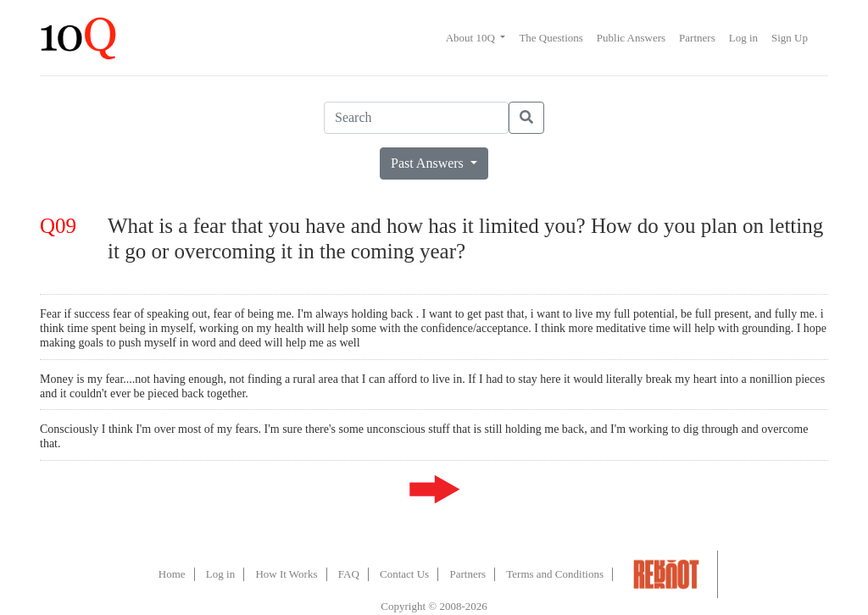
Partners (697, 38)
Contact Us (404, 574)
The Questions (551, 38)
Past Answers (429, 163)
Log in (743, 38)
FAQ (349, 574)
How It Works (286, 574)
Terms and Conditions (555, 574)
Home (172, 574)
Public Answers (631, 38)
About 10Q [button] (472, 38)
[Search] (416, 118)
